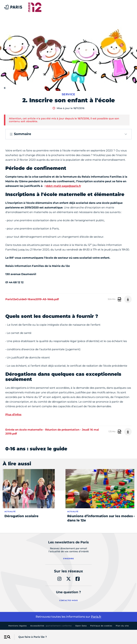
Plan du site (122, 626)
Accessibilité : (51, 626)
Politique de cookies (101, 626)
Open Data (81, 626)
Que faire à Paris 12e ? (33, 637)
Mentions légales (18, 626)
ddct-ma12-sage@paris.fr (64, 186)
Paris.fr (96, 617)
